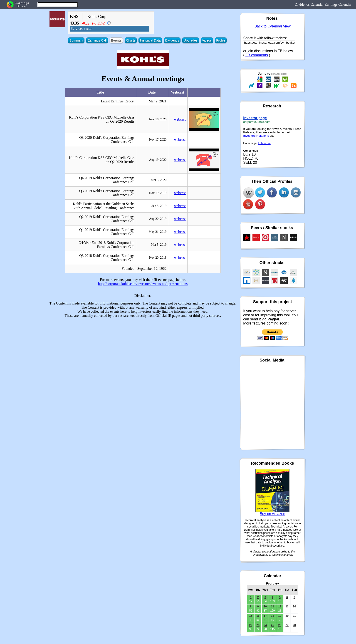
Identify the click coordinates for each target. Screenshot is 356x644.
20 (287, 616)
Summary (76, 40)
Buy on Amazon (272, 514)
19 (280, 616)
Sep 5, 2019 (159, 206)
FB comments (257, 55)
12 (280, 607)
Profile (221, 40)
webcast (180, 119)
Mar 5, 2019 (159, 245)
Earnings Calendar (338, 4)
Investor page (255, 118)
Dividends (172, 40)
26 (280, 625)
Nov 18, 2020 (158, 119)
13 (287, 607)
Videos (207, 40)
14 (294, 607)
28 (294, 625)
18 (273, 616)
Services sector (82, 28)
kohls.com (265, 143)
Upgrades (191, 40)
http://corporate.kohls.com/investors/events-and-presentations (143, 284)
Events (116, 40)
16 (258, 616)
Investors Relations (256, 136)
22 (251, 625)
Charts (131, 40)
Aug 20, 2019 (158, 219)
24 (265, 625)
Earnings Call (97, 40)
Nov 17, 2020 (158, 140)
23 (258, 625)
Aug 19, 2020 (158, 160)
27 (287, 625)
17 (265, 616)
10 (265, 607)
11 (273, 607)
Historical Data (150, 40)
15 (251, 616)
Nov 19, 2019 (158, 193)
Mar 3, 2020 (159, 180)
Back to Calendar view (273, 26)
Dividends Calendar (309, 4)
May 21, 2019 (158, 232)
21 (294, 616)
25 (273, 625)
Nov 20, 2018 (158, 258)
